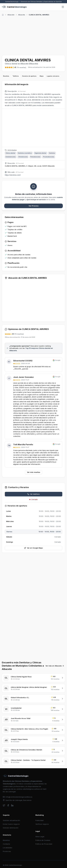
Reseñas (6, 76)
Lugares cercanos (53, 76)
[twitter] (4, 805)
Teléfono (16, 76)
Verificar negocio (42, 824)
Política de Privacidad (44, 844)
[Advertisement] (33, 35)
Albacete (11, 15)
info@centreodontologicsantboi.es (18, 797)
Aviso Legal (40, 837)
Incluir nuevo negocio (11, 824)
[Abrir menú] (63, 7)
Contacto (6, 844)
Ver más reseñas (34, 472)
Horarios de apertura (29, 76)
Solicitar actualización (11, 820)
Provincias (7, 851)
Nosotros (6, 840)
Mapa (42, 76)
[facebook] (8, 805)
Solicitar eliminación (11, 828)
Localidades (8, 848)
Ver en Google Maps (33, 548)
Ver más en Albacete (55, 666)
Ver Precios (34, 206)
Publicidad (39, 820)
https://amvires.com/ (13, 175)
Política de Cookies (43, 840)
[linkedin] (12, 805)
